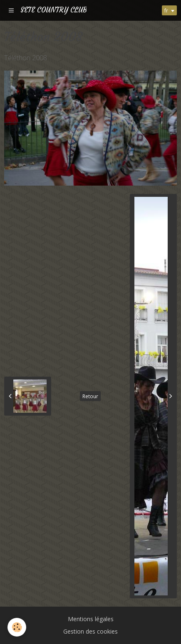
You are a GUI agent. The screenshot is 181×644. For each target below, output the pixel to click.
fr (166, 10)
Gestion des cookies (90, 631)
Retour (90, 396)
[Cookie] (17, 627)
